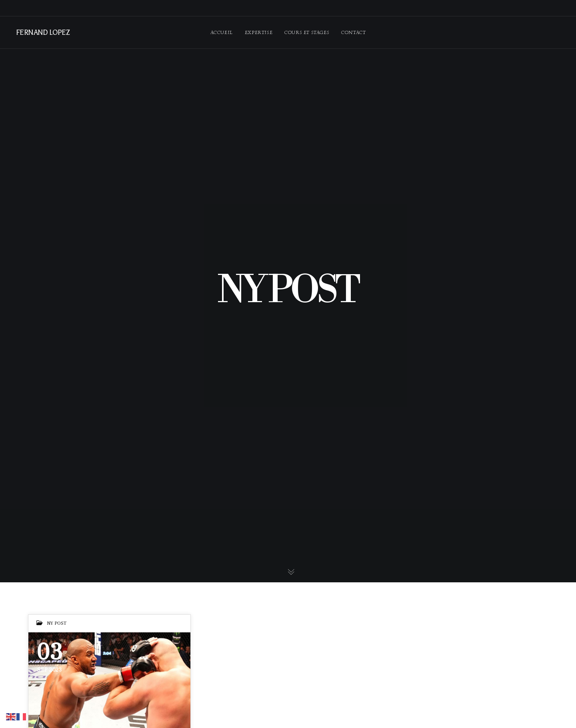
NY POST (57, 623)
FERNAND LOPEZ (43, 32)
